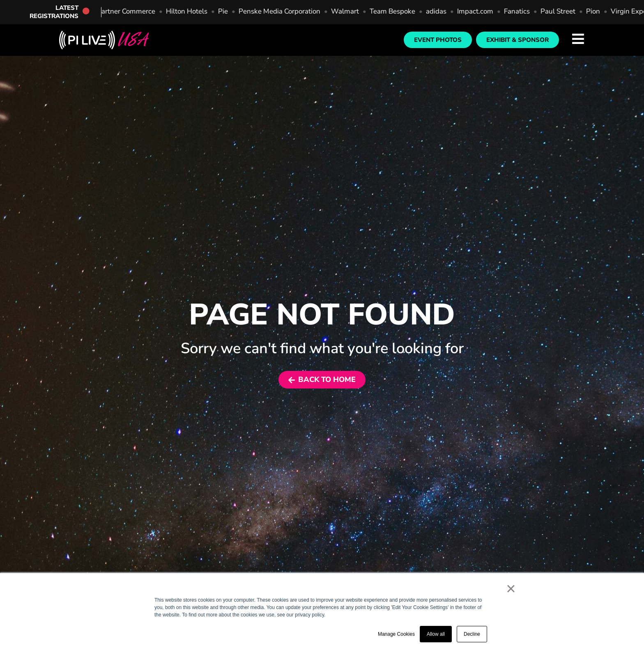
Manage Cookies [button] (396, 634)
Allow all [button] (436, 634)
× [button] (511, 589)
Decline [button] (472, 634)
